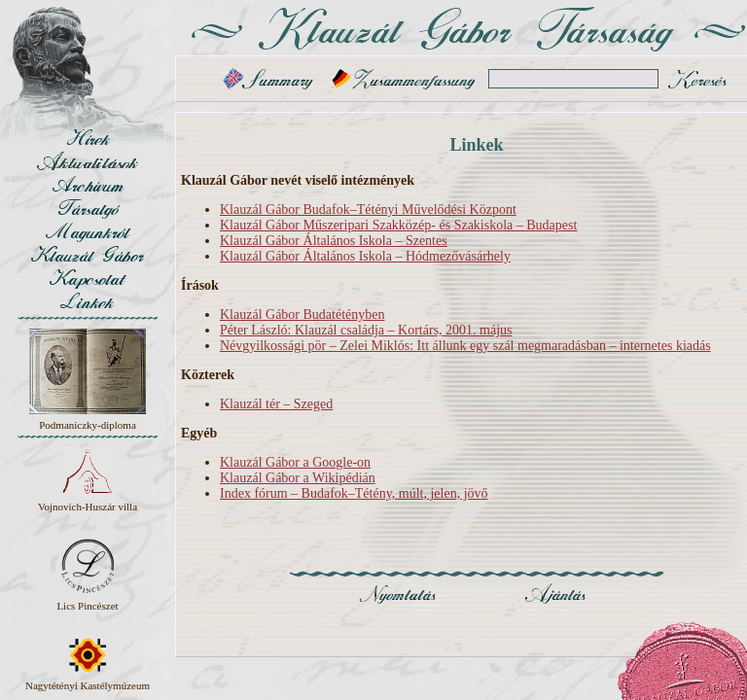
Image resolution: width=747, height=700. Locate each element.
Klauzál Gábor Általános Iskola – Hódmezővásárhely (365, 256)
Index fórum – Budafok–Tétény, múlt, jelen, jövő (354, 493)
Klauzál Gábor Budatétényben (302, 315)
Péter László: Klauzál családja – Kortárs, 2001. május (366, 330)
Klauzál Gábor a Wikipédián (298, 478)
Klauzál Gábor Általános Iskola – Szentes (334, 241)
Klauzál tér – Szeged (276, 404)
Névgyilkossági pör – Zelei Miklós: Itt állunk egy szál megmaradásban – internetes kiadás (465, 346)
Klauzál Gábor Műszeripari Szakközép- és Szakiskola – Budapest (398, 225)
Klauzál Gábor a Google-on (295, 462)
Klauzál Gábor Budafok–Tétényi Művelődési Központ (368, 210)
